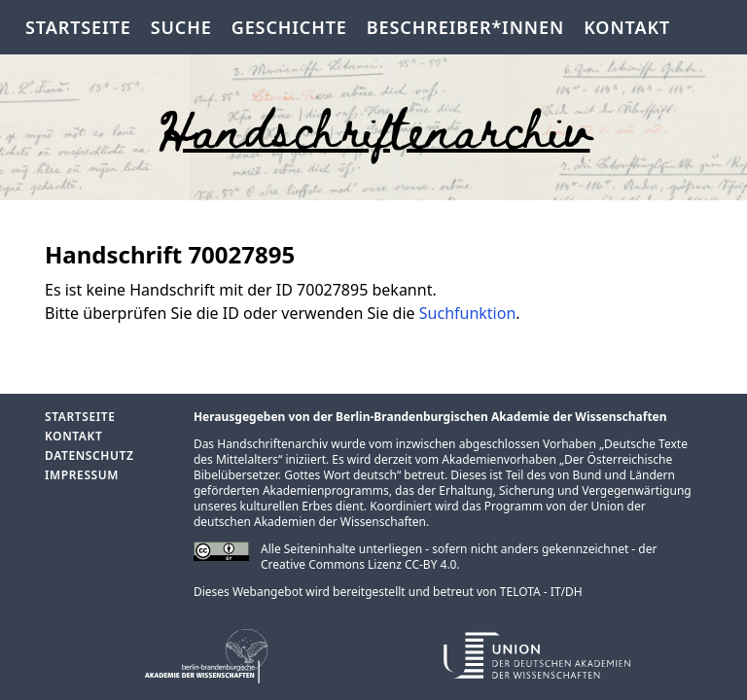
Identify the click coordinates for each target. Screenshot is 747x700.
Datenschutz (89, 455)
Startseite (78, 27)
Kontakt (627, 27)
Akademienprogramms (326, 490)
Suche (181, 27)
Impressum (82, 475)
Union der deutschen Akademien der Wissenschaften (420, 514)
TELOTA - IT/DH (541, 592)
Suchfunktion (468, 313)
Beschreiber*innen (465, 27)
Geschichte (289, 27)
